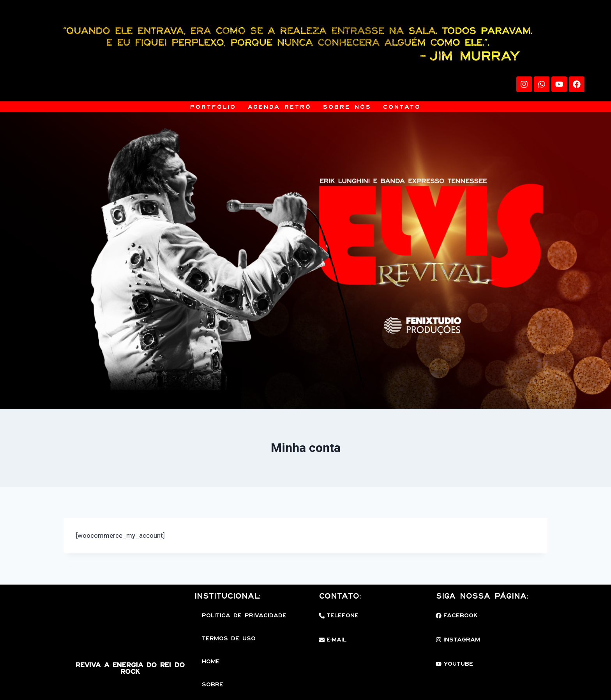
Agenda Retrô (280, 107)
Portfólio (213, 107)
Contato (402, 107)
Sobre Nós (347, 107)
